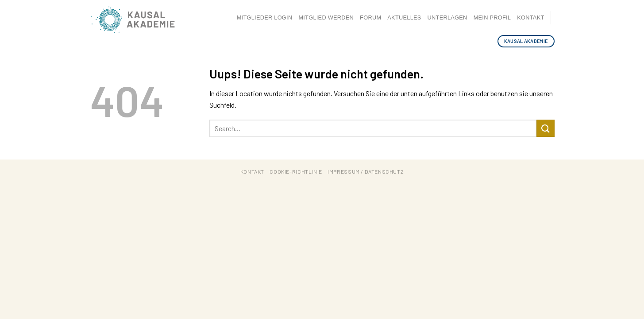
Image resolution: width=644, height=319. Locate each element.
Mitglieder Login (265, 18)
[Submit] (545, 128)
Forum (370, 18)
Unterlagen (447, 18)
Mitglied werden (326, 18)
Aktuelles (404, 18)
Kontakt (530, 18)
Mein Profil (492, 18)
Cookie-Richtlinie (296, 171)
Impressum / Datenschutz (366, 171)
